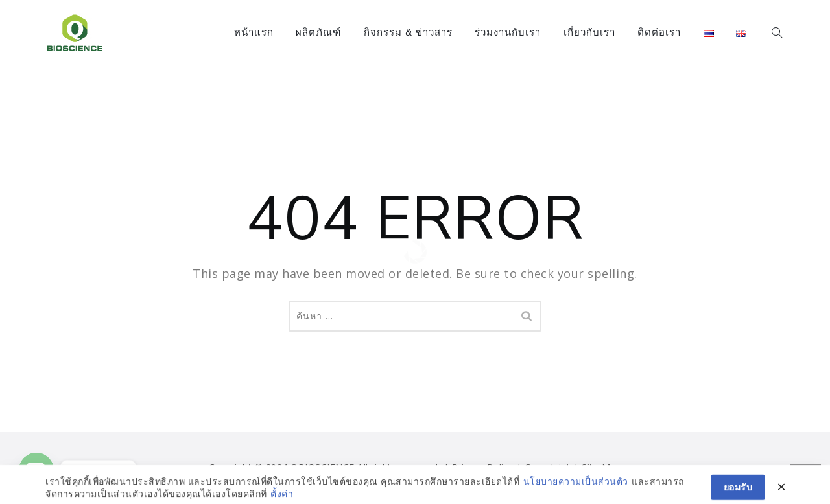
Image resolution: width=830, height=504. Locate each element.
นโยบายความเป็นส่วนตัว (576, 497)
